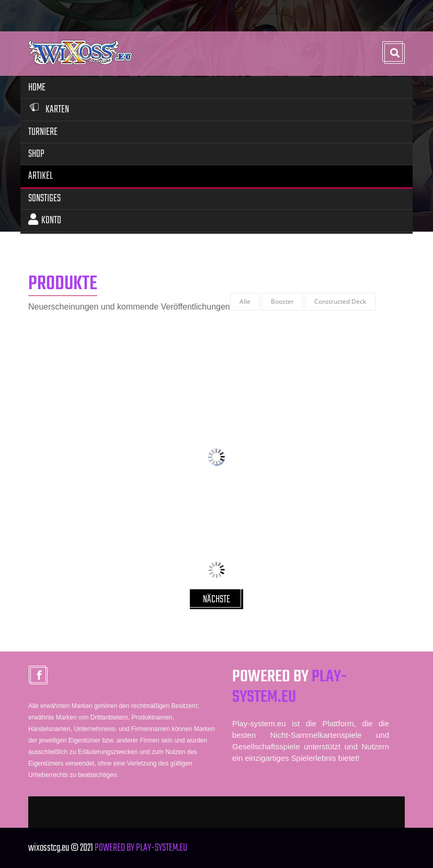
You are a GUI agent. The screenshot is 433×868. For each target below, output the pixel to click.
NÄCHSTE (216, 599)
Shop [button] (36, 154)
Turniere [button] (43, 132)
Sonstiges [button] (44, 198)
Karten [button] (49, 110)
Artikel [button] (41, 176)
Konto (45, 220)
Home (37, 88)
